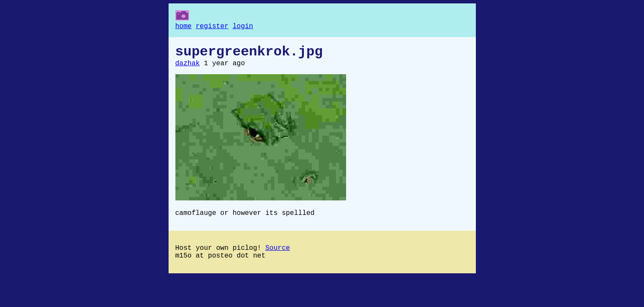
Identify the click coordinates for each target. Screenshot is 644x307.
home (184, 27)
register (212, 27)
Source (278, 257)
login (243, 27)
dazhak (188, 69)
